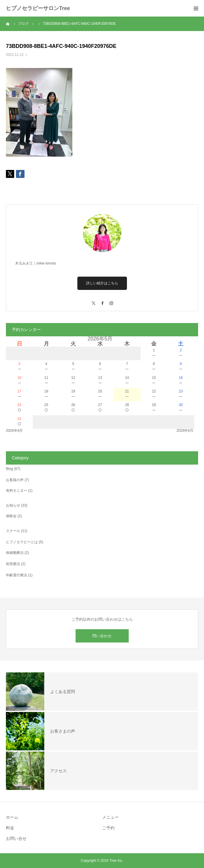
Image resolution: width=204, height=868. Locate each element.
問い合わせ (102, 636)
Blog (9, 469)
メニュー (110, 817)
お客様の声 (15, 480)
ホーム (12, 817)
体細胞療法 (15, 553)
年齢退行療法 (17, 575)
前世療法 (13, 564)
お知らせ (13, 505)
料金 (10, 828)
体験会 (11, 516)
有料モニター (17, 491)
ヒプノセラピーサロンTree (38, 8)
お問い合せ (16, 838)
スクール (13, 531)
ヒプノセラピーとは (22, 542)
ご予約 (108, 828)
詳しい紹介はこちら (102, 283)
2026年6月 (185, 431)
